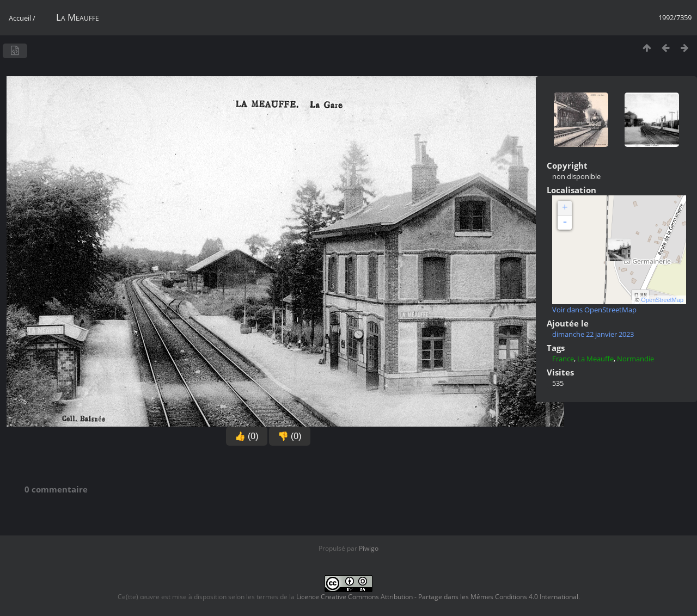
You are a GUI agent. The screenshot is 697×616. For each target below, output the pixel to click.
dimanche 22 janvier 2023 (593, 334)
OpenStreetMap (662, 300)
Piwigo (369, 548)
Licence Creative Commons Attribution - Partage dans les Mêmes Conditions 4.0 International (437, 597)
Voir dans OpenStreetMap (594, 310)
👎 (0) (290, 436)
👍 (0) (247, 436)
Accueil (20, 18)
